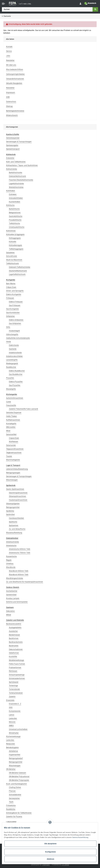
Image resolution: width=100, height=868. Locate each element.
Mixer (8, 431)
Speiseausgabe (12, 145)
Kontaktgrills (11, 424)
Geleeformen (14, 653)
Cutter (9, 402)
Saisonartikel (11, 434)
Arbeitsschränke (12, 542)
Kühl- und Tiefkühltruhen (16, 162)
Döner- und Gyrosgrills (15, 291)
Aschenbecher (12, 591)
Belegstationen (15, 213)
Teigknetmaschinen (14, 453)
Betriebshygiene (12, 747)
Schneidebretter (15, 795)
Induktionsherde (15, 353)
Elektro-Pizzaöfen (16, 382)
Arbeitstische (11, 546)
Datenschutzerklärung (80, 837)
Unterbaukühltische (17, 227)
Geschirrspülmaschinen (18, 493)
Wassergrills (11, 389)
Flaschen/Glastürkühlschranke (21, 180)
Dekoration (10, 611)
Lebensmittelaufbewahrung (17, 469)
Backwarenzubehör (14, 624)
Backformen (14, 638)
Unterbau (10, 564)
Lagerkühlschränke (16, 184)
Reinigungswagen (13, 473)
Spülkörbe (10, 511)
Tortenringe (13, 686)
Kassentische (11, 556)
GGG (11, 707)
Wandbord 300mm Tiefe (19, 571)
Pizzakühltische (15, 220)
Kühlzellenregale (15, 245)
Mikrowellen (11, 427)
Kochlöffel (13, 657)
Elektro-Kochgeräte (14, 294)
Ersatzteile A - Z (15, 704)
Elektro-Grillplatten (16, 320)
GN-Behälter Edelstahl (17, 773)
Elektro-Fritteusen (16, 302)
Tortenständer (14, 689)
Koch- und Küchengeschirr (17, 784)
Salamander (11, 445)
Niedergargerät (12, 363)
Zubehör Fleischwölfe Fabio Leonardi (23, 409)
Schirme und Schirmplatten (17, 602)
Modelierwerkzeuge (16, 660)
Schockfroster (12, 256)
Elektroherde (14, 345)
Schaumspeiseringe (17, 675)
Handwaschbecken (16, 518)
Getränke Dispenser (14, 413)
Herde (8, 342)
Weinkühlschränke (16, 187)
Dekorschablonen (16, 649)
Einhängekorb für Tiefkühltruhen (19, 813)
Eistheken (13, 194)
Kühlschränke (12, 169)
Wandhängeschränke (15, 578)
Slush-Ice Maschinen (14, 260)
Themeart (46, 865)
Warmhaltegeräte (13, 460)
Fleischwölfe (11, 405)
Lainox (12, 715)
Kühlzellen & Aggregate (15, 234)
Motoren (12, 722)
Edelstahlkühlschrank (17, 176)
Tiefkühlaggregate (16, 249)
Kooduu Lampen (13, 598)
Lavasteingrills (12, 360)
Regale (9, 560)
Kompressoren (15, 711)
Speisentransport (13, 149)
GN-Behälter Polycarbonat (19, 777)
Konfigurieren (51, 852)
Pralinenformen (15, 668)
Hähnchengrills (12, 334)
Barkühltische (14, 209)
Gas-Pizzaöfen (15, 385)
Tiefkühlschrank (12, 263)
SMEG (11, 726)
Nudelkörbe (11, 809)
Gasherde (13, 349)
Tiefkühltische (14, 223)
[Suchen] (47, 9)
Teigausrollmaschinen (15, 449)
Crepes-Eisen (14, 438)
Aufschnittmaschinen (15, 398)
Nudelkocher (11, 367)
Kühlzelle (12, 242)
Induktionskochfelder (14, 356)
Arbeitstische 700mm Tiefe (20, 553)
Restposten (11, 744)
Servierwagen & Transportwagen (19, 142)
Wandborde (11, 567)
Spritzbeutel (14, 682)
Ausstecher (13, 631)
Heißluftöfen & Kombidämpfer (18, 338)
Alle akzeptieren (50, 844)
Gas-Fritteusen (15, 305)
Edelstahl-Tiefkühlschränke (20, 267)
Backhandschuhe (16, 642)
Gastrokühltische (16, 216)
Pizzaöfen (10, 378)
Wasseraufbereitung (14, 533)
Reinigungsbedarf (16, 758)
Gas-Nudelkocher (16, 374)
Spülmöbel (10, 514)
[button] (80, 4)
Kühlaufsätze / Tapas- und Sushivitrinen (22, 165)
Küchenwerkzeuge (13, 736)
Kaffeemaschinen (13, 420)
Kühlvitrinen (11, 231)
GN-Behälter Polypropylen (19, 780)
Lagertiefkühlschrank (17, 274)
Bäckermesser (14, 635)
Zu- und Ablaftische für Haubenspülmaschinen (25, 582)
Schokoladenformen (17, 678)
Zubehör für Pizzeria (14, 817)
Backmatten (14, 646)
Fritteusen (10, 298)
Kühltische (10, 205)
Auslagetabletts (15, 628)
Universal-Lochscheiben (18, 729)
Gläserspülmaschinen (17, 496)
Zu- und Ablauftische (17, 529)
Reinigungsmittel (13, 507)
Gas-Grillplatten (15, 323)
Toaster (9, 456)
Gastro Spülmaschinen (15, 489)
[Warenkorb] (91, 4)
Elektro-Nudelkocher (17, 371)
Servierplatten (14, 798)
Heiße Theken (11, 416)
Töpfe (11, 802)
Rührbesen (13, 671)
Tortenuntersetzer (16, 693)
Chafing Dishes (15, 787)
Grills (8, 327)
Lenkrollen (13, 718)
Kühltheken (11, 191)
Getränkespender (13, 138)
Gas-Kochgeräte (12, 309)
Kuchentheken (15, 202)
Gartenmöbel (11, 595)
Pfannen (12, 791)
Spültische (13, 522)
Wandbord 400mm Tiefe (19, 575)
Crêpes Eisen (11, 287)
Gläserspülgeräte (13, 504)
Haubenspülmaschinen (18, 500)
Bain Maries (11, 284)
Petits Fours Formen (17, 664)
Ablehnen (51, 859)
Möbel (9, 615)
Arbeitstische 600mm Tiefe (20, 549)
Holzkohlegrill (14, 331)
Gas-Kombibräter (13, 313)
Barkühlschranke (15, 173)
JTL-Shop (65, 865)
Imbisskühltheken (16, 198)
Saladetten (10, 253)
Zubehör (12, 697)
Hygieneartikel (15, 755)
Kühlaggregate (15, 238)
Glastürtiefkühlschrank (18, 271)
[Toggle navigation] (4, 4)
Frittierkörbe (11, 806)
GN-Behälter (11, 769)
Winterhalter (14, 733)
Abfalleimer (13, 751)
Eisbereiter (10, 158)
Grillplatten (10, 316)
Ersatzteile (10, 700)
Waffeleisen (14, 442)
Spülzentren (14, 525)
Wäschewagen (12, 480)
